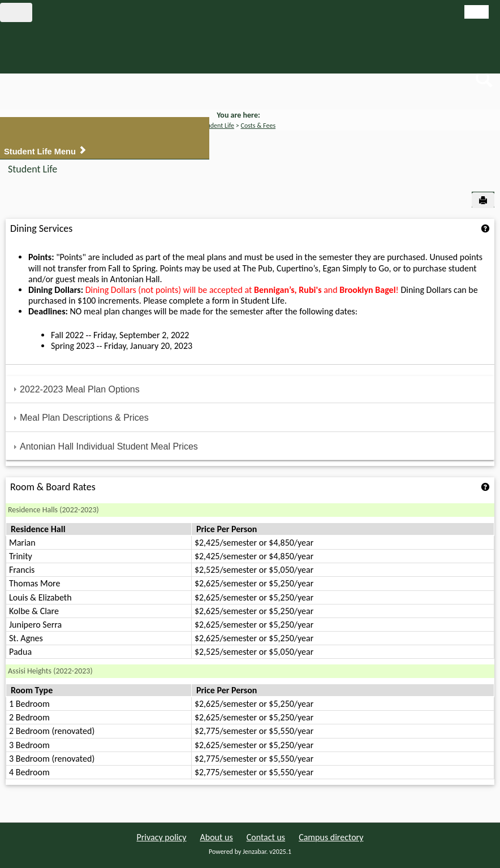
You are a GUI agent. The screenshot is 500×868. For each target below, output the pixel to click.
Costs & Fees (258, 126)
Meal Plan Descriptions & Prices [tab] (79, 418)
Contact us (266, 837)
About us (217, 837)
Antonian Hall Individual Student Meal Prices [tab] (104, 446)
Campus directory (331, 837)
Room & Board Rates (53, 487)
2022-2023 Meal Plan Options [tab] (75, 389)
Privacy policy (162, 837)
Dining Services (41, 228)
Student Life (218, 126)
